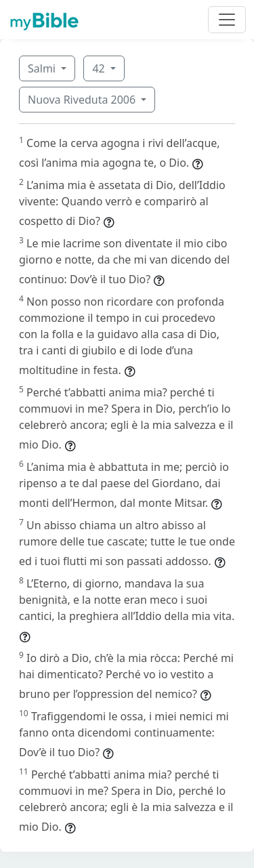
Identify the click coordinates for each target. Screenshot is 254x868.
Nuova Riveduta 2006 (83, 100)
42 (100, 68)
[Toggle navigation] (227, 20)
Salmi (43, 68)
